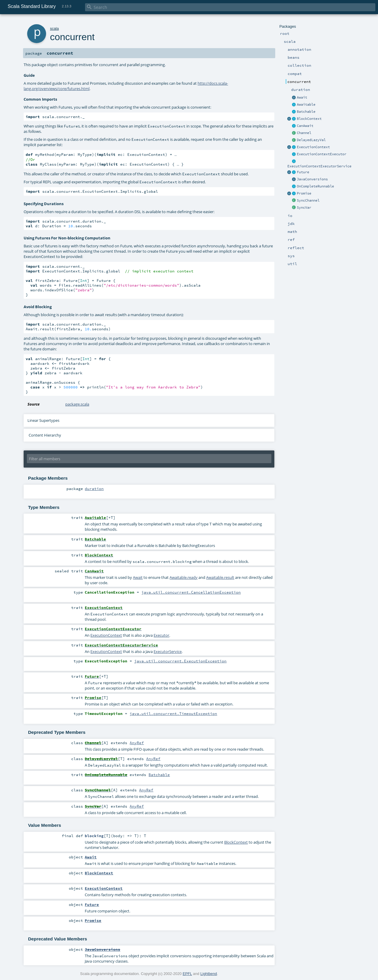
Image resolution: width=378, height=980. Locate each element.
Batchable (306, 112)
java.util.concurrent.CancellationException (191, 593)
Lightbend (208, 974)
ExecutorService (168, 652)
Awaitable (306, 104)
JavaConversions (312, 179)
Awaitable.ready (184, 578)
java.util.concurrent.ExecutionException (180, 661)
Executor (161, 636)
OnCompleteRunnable (315, 186)
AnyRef (137, 743)
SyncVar (304, 208)
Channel (304, 133)
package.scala (77, 405)
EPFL (187, 974)
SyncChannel (308, 200)
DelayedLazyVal (311, 140)
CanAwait (305, 126)
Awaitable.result (220, 578)
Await (302, 97)
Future (303, 172)
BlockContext (309, 119)
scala (54, 28)
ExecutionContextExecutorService (319, 166)
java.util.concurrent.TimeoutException (173, 714)
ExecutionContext (313, 147)
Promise (304, 193)
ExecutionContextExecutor (322, 154)
